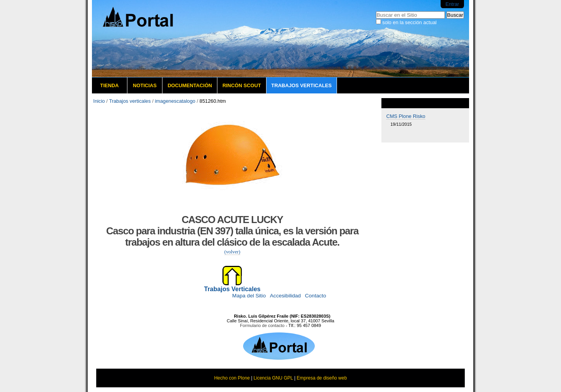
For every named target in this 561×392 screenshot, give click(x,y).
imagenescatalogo (175, 101)
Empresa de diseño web (322, 378)
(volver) (232, 252)
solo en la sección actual (409, 22)
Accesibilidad (285, 296)
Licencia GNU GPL (273, 378)
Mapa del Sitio (249, 296)
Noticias (145, 85)
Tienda (109, 85)
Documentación (190, 85)
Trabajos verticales (301, 85)
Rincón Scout (242, 85)
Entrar (452, 4)
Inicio (99, 101)
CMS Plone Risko (406, 116)
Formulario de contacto (262, 325)
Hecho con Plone (232, 378)
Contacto (316, 296)
